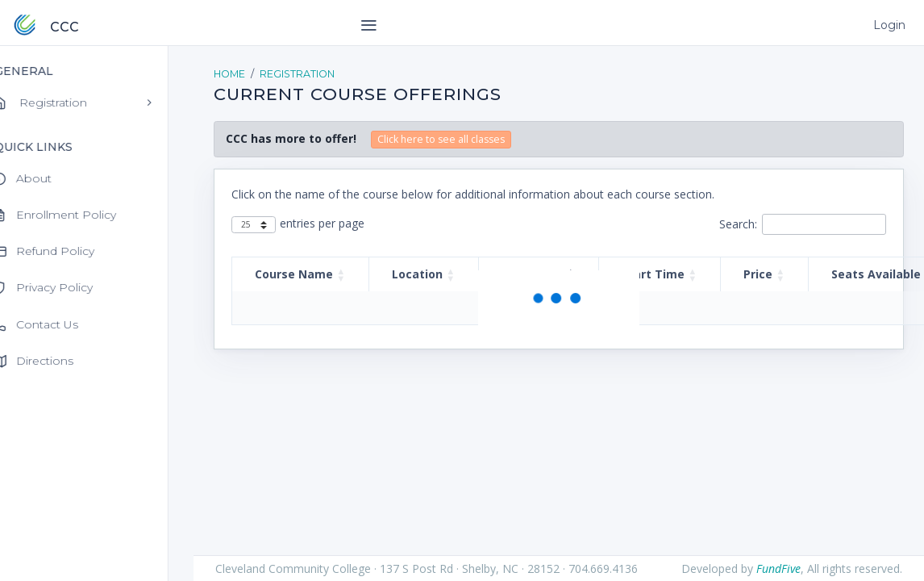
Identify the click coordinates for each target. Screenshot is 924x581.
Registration (297, 74)
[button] (341, 274)
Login (889, 25)
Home (229, 74)
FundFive (778, 568)
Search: (738, 224)
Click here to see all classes (441, 139)
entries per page (322, 223)
